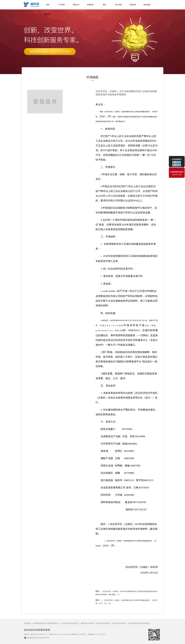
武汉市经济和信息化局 (70, 623)
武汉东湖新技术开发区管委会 (139, 623)
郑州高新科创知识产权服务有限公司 (46, 623)
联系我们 (48, 14)
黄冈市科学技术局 (103, 623)
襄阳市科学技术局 (87, 623)
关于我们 (62, 5)
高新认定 (76, 5)
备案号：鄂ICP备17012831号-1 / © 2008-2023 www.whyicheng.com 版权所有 (51, 634)
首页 (48, 5)
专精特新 (90, 5)
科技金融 (147, 5)
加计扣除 (118, 5)
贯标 (104, 5)
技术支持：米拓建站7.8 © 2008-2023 (92, 634)
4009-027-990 (177, 175)
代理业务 (133, 5)
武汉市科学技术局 (119, 623)
